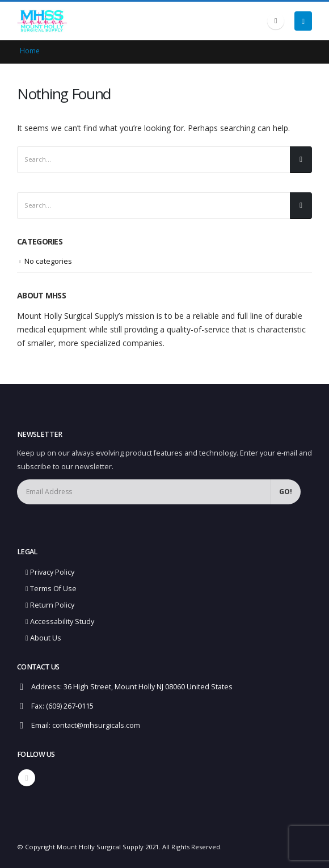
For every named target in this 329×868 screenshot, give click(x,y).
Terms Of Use (51, 589)
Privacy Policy (50, 572)
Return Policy (50, 605)
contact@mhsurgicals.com (96, 725)
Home (30, 51)
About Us (43, 638)
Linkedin (27, 778)
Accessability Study (60, 621)
